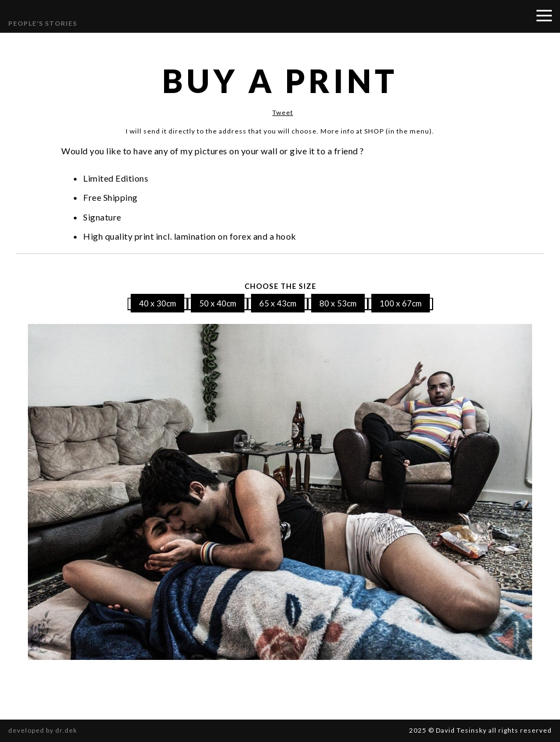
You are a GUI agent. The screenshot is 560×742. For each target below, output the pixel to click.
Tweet (283, 112)
